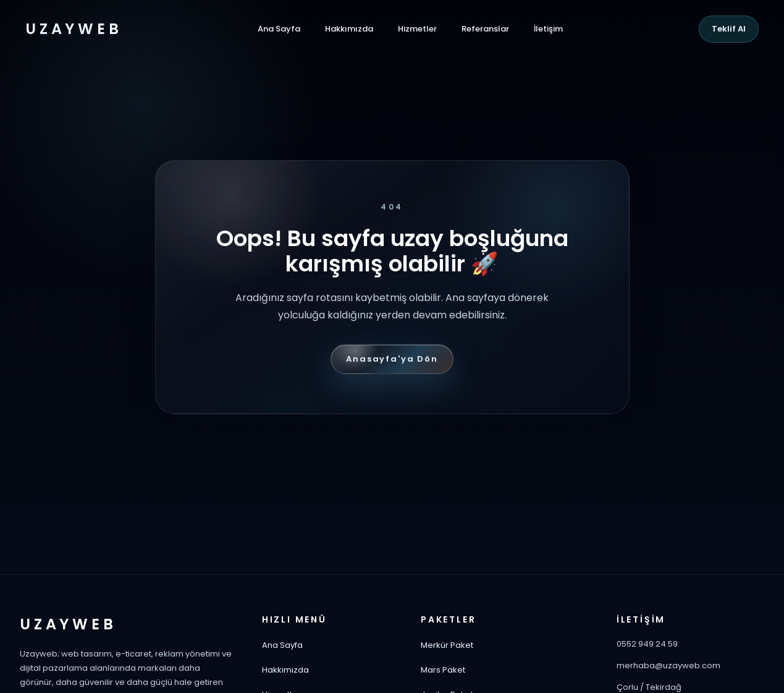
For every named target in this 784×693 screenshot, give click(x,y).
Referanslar (485, 29)
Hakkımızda (349, 29)
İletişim (548, 29)
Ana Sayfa (279, 29)
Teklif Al (729, 29)
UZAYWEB (74, 29)
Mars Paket (443, 670)
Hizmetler (417, 29)
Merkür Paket (447, 645)
